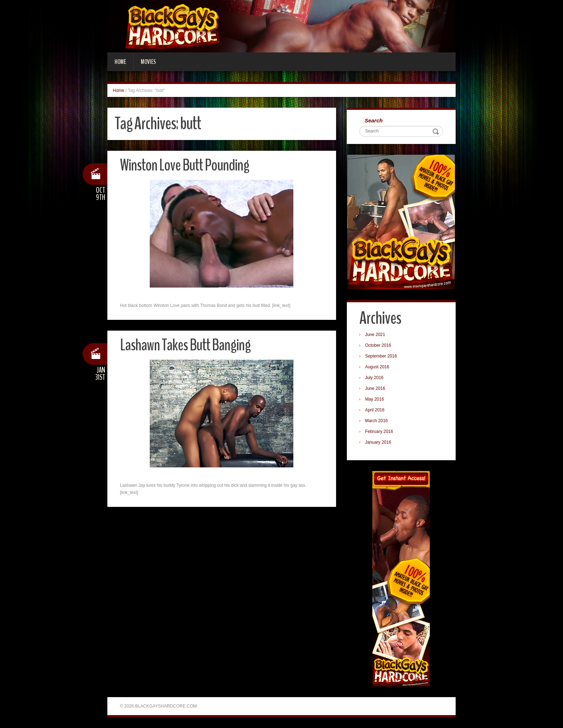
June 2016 (375, 388)
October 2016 (378, 345)
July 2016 (374, 378)
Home (120, 62)
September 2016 (381, 356)
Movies (148, 62)
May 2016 (375, 399)
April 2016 (375, 410)
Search (374, 120)
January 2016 (378, 442)
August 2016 (377, 367)
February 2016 (379, 431)
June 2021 (375, 335)
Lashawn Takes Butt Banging (185, 345)
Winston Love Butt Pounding (185, 165)
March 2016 (376, 421)
